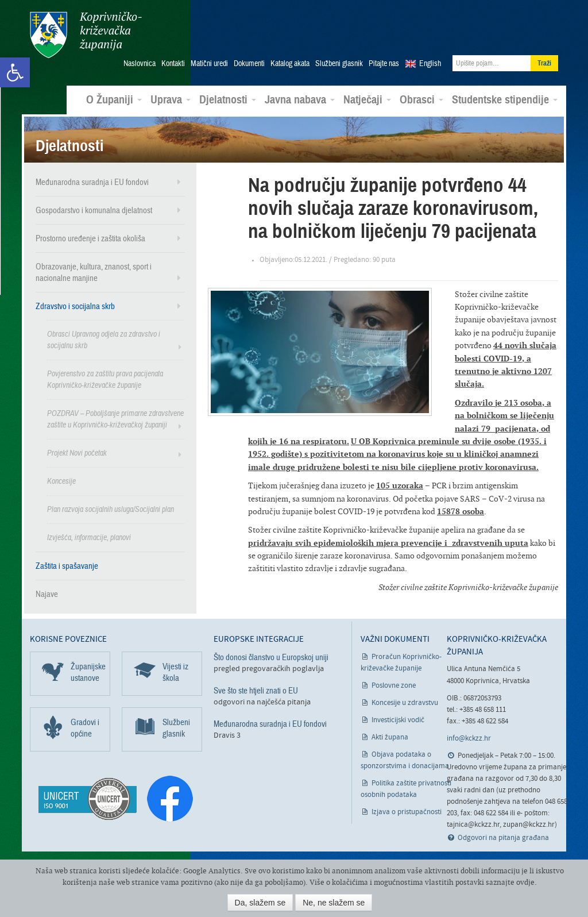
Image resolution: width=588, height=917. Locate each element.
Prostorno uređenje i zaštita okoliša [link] (90, 238)
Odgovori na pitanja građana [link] (503, 838)
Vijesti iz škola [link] (175, 672)
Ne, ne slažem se (334, 903)
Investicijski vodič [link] (398, 720)
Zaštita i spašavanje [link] (67, 566)
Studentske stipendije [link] (505, 100)
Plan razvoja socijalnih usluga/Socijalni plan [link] (111, 509)
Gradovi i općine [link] (85, 728)
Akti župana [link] (390, 737)
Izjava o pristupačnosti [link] (407, 812)
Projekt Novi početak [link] (77, 453)
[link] (15, 72)
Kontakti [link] (173, 64)
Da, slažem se (260, 903)
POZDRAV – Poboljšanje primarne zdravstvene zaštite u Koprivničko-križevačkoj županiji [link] (115, 419)
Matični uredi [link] (209, 64)
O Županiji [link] (114, 100)
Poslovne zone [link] (394, 686)
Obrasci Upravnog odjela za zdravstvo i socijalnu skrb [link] (104, 340)
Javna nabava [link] (300, 100)
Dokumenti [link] (249, 64)
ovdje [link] (525, 882)
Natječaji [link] (367, 100)
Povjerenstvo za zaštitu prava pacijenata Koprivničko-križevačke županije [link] (105, 379)
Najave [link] (47, 594)
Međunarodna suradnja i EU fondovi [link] (92, 182)
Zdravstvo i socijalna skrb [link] (75, 306)
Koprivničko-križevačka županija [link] (86, 35)
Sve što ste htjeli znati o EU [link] (256, 691)
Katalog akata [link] (290, 64)
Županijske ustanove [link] (88, 672)
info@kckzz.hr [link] (469, 739)
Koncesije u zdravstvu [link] (405, 703)
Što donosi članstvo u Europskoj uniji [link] (271, 657)
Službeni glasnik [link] (339, 64)
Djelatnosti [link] (228, 100)
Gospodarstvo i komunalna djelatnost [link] (94, 210)
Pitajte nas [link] (384, 64)
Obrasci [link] (421, 100)
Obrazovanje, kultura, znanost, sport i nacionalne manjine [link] (94, 272)
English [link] (430, 64)
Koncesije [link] (61, 481)
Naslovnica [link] (140, 64)
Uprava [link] (171, 100)
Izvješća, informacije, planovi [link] (89, 538)
